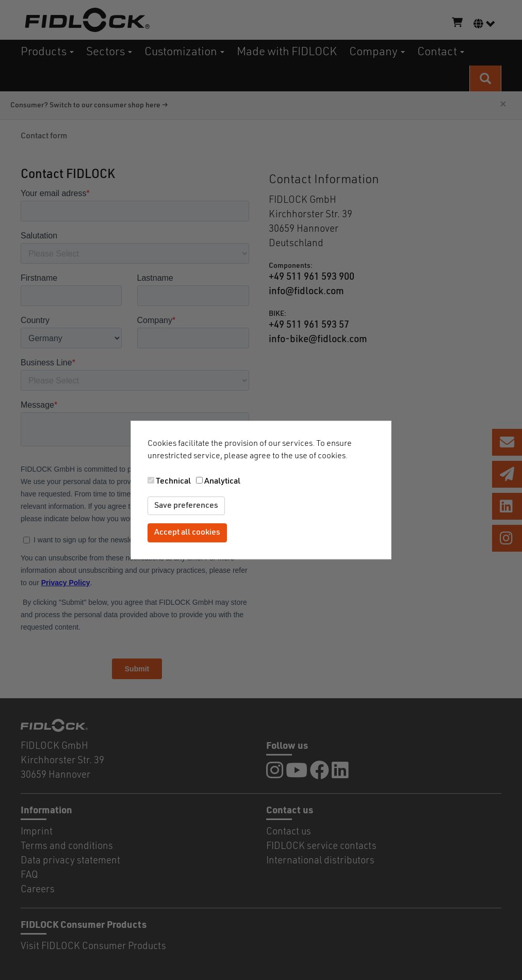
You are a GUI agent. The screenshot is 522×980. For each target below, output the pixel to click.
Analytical (222, 481)
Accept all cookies (187, 533)
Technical (173, 481)
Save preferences (186, 506)
